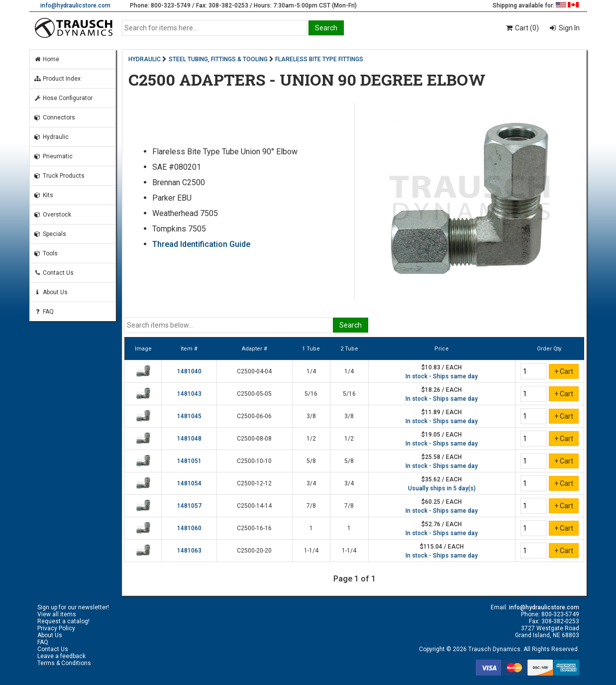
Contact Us (54, 273)
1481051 (189, 461)
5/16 (311, 394)
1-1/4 (311, 551)
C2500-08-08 (254, 439)
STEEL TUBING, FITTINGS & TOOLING (218, 59)
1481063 (189, 551)
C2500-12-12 (254, 483)
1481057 (189, 506)
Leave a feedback (61, 656)
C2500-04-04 (254, 371)
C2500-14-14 (254, 506)
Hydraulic (51, 137)
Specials (50, 234)
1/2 (311, 439)
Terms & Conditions (64, 663)
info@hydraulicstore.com (75, 5)
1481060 (189, 528)
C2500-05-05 (254, 394)
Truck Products (59, 176)
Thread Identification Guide (201, 244)
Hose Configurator (63, 98)
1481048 (189, 439)
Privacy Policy (56, 628)
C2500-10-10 (254, 461)
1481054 (189, 483)
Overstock (52, 215)
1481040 (189, 371)
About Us (51, 292)
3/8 (311, 416)
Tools (46, 253)
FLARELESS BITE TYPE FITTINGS (319, 59)
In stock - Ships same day (442, 376)
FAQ (44, 312)
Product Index (57, 79)
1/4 (311, 371)
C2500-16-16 (254, 528)
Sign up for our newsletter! (73, 607)
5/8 (311, 461)
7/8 (311, 506)
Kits (44, 195)
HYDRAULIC (145, 59)
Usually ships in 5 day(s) (442, 488)
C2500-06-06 (254, 416)
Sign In (568, 28)
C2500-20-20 (254, 551)
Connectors (54, 117)
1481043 (189, 394)
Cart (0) (522, 28)
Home (47, 59)
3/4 (311, 483)
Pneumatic (53, 156)
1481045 (189, 416)
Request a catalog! (63, 621)
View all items (57, 614)
